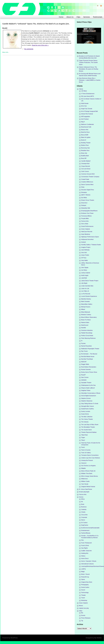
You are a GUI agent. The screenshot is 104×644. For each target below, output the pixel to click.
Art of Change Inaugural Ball (90, 111)
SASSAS (84, 380)
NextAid (84, 328)
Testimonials (97, 17)
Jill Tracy (84, 258)
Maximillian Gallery (87, 304)
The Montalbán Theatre (88, 427)
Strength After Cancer (88, 406)
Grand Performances (87, 226)
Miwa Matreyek (86, 312)
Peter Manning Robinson (88, 338)
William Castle (85, 481)
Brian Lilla (84, 153)
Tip (82, 621)
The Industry (85, 422)
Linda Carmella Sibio (87, 286)
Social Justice (85, 587)
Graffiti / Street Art (86, 551)
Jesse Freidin (85, 255)
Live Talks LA (85, 291)
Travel (83, 598)
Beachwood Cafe (86, 127)
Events (83, 615)
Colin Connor (85, 171)
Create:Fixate (85, 179)
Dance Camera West (87, 184)
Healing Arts (85, 553)
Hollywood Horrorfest (87, 239)
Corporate (84, 517)
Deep (83, 187)
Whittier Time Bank (87, 473)
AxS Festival (85, 119)
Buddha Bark (85, 156)
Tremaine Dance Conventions (90, 455)
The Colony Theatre (87, 419)
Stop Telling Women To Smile (90, 404)
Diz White (84, 198)
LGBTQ (84, 569)
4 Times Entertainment (88, 94)
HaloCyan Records (87, 232)
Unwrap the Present (87, 460)
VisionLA (84, 463)
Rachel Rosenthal (86, 346)
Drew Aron (84, 203)
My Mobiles (98, 638)
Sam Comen (85, 377)
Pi (82, 341)
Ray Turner (84, 351)
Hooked (84, 242)
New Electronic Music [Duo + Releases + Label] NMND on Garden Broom (90, 80)
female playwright (84, 492)
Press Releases (86, 618)
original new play (84, 608)
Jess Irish (84, 252)
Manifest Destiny (86, 299)
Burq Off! (84, 158)
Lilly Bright (84, 283)
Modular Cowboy (86, 315)
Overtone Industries (87, 330)
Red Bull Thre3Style (87, 359)
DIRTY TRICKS (86, 195)
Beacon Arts (85, 130)
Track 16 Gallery (86, 453)
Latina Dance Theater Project (90, 281)
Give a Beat (85, 224)
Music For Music (86, 320)
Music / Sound (85, 574)
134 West (84, 91)
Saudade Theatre (86, 383)
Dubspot (84, 205)
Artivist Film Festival (87, 114)
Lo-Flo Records (86, 294)
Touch (83, 447)
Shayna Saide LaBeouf (88, 388)
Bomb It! (84, 140)
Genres (81, 497)
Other (81, 611)
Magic (83, 572)
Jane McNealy (85, 250)
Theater (84, 595)
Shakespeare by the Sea (88, 385)
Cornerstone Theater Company (90, 177)
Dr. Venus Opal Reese (86, 489)
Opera (83, 579)
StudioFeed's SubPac (88, 409)
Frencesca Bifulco (86, 216)
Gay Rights (84, 548)
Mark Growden (86, 301)
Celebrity (84, 509)
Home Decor (85, 558)
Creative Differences (87, 182)
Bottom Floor (85, 145)
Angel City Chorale (87, 109)
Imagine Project (86, 247)
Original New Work (87, 582)
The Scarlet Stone (86, 430)
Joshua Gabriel (86, 273)
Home (61, 17)
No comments (29, 49)
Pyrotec (84, 343)
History (83, 556)
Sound (83, 590)
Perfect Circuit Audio (87, 336)
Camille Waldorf (86, 161)
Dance (83, 520)
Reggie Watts (85, 364)
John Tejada (85, 268)
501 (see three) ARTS (88, 96)
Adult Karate (85, 103)
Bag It (83, 122)
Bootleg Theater (86, 143)
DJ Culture (84, 523)
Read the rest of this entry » (40, 45)
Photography (85, 585)
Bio (82, 613)
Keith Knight (85, 275)
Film (82, 540)
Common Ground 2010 (88, 174)
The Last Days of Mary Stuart (90, 424)
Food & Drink (85, 545)
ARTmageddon (86, 116)
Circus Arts (84, 515)
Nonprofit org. (85, 577)
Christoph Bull (85, 164)
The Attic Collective (87, 417)
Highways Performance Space (90, 237)
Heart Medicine (86, 234)
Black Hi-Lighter (86, 137)
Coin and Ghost (86, 169)
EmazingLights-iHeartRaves (89, 211)
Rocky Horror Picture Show (89, 372)
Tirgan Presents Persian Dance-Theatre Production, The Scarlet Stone (88, 62)
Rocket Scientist (86, 369)
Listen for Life (85, 288)
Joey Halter (85, 260)
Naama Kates (85, 322)
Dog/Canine (85, 525)
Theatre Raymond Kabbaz (89, 432)
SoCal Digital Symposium (89, 396)
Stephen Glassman (87, 401)
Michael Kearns (86, 307)
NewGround (85, 325)
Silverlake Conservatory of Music (91, 393)
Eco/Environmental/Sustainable (90, 528)
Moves (81, 606)
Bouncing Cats (86, 148)
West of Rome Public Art (88, 471)
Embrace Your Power (87, 213)
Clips (78, 17)
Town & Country (86, 450)
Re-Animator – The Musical (89, 354)
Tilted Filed (84, 435)
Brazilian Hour (85, 150)
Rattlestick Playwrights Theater (90, 349)
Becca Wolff (85, 135)
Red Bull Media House (88, 356)
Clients (81, 89)
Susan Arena (85, 414)
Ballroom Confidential (88, 124)
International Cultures (88, 564)
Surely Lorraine (86, 411)
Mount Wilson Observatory (89, 317)
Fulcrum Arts (85, 221)
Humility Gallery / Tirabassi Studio (91, 245)
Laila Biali (84, 278)
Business (84, 507)
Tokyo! (83, 440)
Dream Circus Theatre (88, 200)
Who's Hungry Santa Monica (90, 476)
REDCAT (84, 362)
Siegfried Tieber (86, 390)
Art (82, 502)
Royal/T (84, 375)
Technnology (85, 592)
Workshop (84, 600)
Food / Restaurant (86, 543)
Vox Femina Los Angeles (88, 466)
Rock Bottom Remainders (89, 367)
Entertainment (85, 530)
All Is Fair (84, 106)
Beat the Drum (86, 132)
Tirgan (83, 437)
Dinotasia (84, 192)
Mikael (83, 309)
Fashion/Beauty (86, 533)
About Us (70, 17)
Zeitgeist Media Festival (88, 487)
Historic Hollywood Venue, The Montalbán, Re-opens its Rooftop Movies (89, 69)
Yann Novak (85, 484)
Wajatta (83, 468)
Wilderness (84, 479)
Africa (83, 499)
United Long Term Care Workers (91, 458)
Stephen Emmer (86, 398)
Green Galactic (86, 229)
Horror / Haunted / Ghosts (89, 561)
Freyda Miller (85, 218)
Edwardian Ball (86, 208)
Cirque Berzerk (86, 166)
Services (87, 17)
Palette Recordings (87, 333)
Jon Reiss (84, 270)
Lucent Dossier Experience (89, 296)
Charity (83, 512)
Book (83, 504)
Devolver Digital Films (88, 190)
